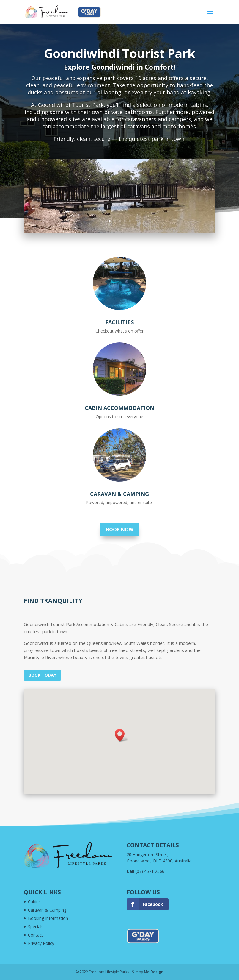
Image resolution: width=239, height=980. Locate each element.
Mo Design (154, 972)
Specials (36, 927)
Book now (120, 530)
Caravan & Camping (119, 494)
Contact (36, 935)
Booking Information (48, 918)
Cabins (34, 902)
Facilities (119, 322)
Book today (42, 675)
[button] (122, 735)
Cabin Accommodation (119, 408)
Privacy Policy (41, 943)
